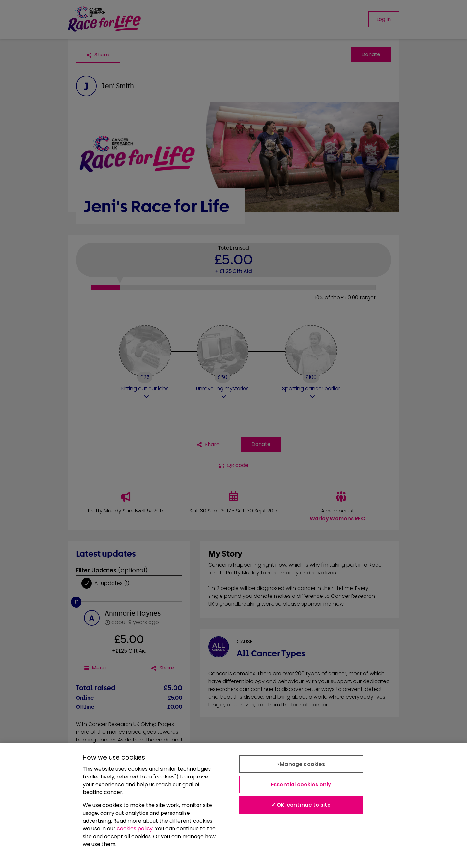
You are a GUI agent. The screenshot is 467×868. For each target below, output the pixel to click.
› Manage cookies (301, 764)
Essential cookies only (301, 784)
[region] (233, 806)
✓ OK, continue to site (301, 805)
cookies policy (135, 829)
